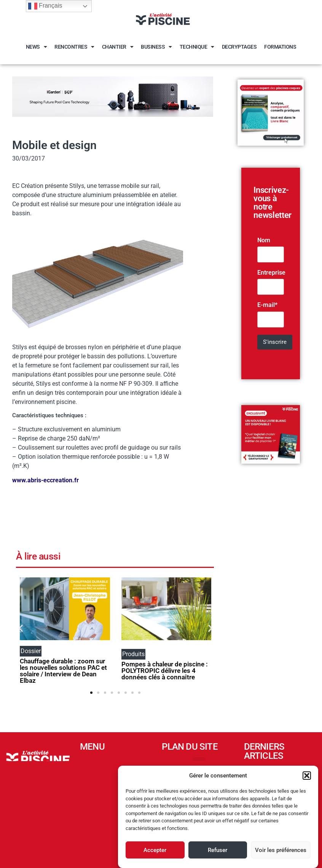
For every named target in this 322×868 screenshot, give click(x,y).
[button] (307, 776)
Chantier (118, 47)
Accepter (155, 850)
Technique (197, 47)
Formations (280, 47)
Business (156, 47)
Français (45, 6)
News (37, 47)
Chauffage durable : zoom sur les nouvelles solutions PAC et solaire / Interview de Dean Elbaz (63, 671)
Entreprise (271, 273)
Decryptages (239, 47)
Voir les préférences (281, 850)
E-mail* (267, 305)
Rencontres (74, 47)
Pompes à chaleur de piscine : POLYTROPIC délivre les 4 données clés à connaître (165, 671)
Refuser (218, 850)
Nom (264, 240)
